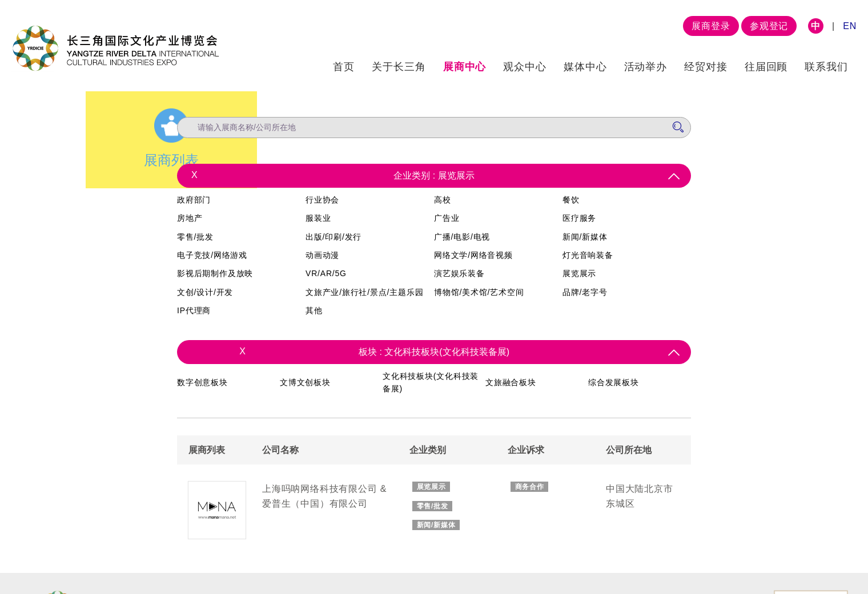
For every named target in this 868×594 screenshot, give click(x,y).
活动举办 (646, 67)
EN (850, 26)
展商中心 (465, 67)
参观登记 (769, 26)
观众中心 (525, 67)
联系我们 (826, 67)
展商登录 (711, 26)
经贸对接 (706, 67)
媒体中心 (585, 67)
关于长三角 (399, 67)
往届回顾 (766, 67)
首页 (344, 67)
